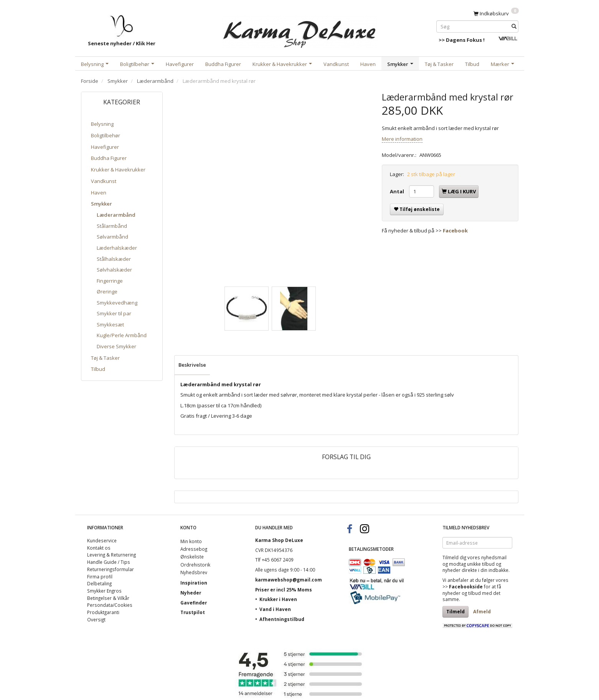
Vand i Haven (275, 609)
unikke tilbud (481, 564)
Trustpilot (193, 612)
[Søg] (514, 26)
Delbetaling (99, 583)
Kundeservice (102, 540)
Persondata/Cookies (110, 605)
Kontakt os (99, 548)
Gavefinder (194, 603)
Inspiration (194, 583)
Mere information (402, 139)
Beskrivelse (192, 365)
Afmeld (482, 612)
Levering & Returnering (111, 555)
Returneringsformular (111, 569)
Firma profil (100, 576)
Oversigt (96, 619)
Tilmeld (455, 612)
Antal (398, 191)
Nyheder (191, 593)
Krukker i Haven (278, 599)
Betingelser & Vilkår (108, 598)
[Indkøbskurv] (496, 13)
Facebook (455, 231)
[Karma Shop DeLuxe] (300, 30)
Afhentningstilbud (282, 619)
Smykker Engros (104, 591)
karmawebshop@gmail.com (289, 580)
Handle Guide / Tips (109, 562)
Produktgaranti (103, 612)
